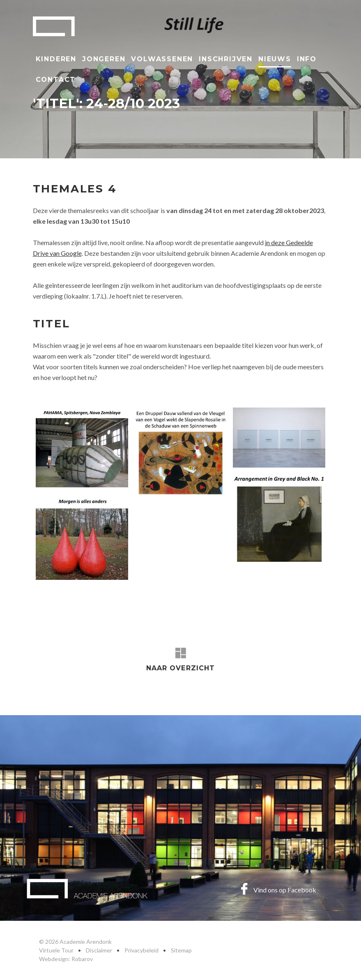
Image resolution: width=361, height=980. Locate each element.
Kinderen (56, 59)
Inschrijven (226, 59)
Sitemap (181, 950)
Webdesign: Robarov (66, 959)
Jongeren (104, 59)
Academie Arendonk (54, 26)
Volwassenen (162, 59)
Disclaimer (99, 950)
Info (307, 59)
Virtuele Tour (56, 950)
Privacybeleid (141, 950)
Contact (56, 80)
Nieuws (275, 59)
